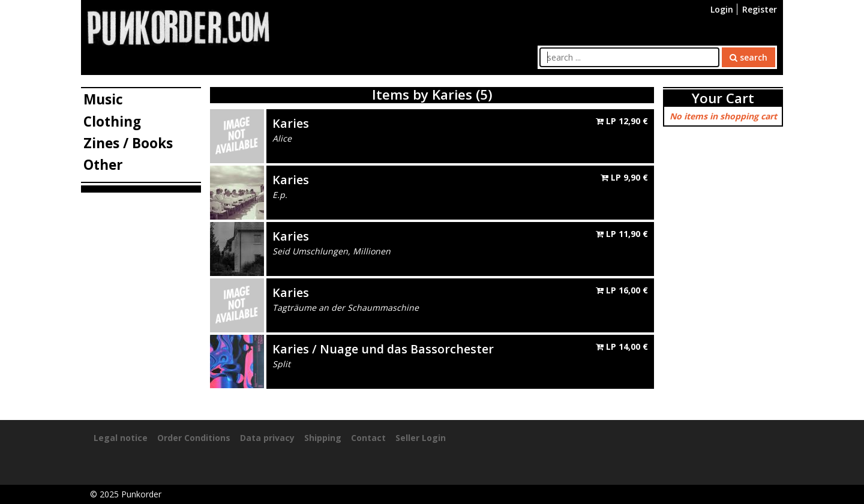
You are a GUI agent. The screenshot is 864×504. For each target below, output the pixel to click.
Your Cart (723, 98)
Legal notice (121, 438)
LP (622, 121)
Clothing (112, 121)
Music (103, 99)
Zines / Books (128, 143)
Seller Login (421, 438)
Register (760, 9)
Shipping (323, 438)
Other (103, 165)
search (748, 57)
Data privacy (267, 438)
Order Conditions (194, 438)
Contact (368, 438)
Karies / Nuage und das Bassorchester (383, 349)
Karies (291, 123)
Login (722, 9)
